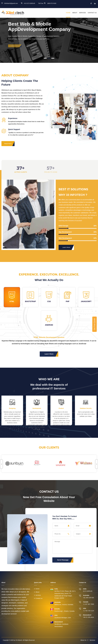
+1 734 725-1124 (89, 611)
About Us (83, 640)
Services (82, 13)
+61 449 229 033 (88, 598)
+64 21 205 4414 (88, 617)
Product (61, 408)
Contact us (92, 13)
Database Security (86, 408)
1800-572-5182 (50, 3)
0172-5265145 (88, 591)
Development (37, 408)
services (38, 595)
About (75, 13)
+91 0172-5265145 (28, 3)
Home (68, 13)
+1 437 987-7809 (89, 604)
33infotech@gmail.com (10, 3)
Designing (12, 408)
